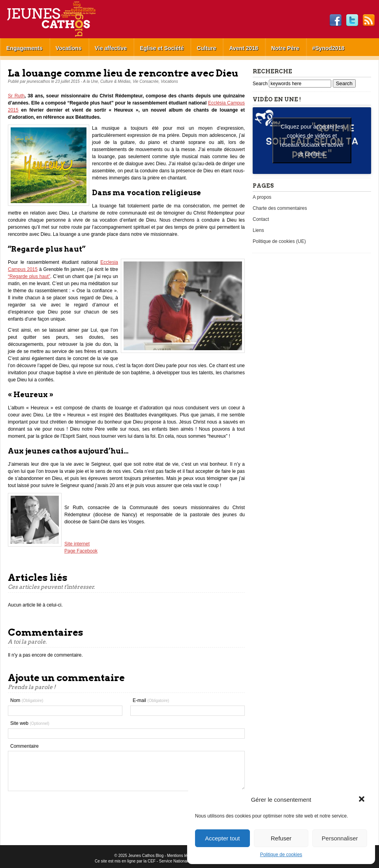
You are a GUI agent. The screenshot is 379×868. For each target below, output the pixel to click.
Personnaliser (340, 838)
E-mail (151, 700)
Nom (27, 700)
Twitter (352, 21)
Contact (261, 219)
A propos (262, 197)
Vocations (69, 48)
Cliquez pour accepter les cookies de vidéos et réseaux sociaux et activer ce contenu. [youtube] (312, 140)
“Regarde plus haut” (29, 276)
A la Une (90, 81)
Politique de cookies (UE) (279, 241)
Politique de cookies (281, 855)
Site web (30, 723)
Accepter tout (222, 838)
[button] (362, 800)
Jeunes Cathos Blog (64, 19)
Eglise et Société (162, 48)
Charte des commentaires (280, 208)
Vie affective (111, 48)
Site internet (77, 544)
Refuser (281, 838)
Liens (258, 230)
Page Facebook (81, 551)
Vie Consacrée (145, 81)
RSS (369, 21)
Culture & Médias (115, 81)
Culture (206, 48)
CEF (152, 861)
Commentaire (24, 746)
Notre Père (285, 48)
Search (261, 84)
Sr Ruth (16, 96)
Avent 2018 (243, 48)
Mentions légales (182, 856)
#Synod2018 (328, 48)
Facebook (336, 21)
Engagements (24, 48)
